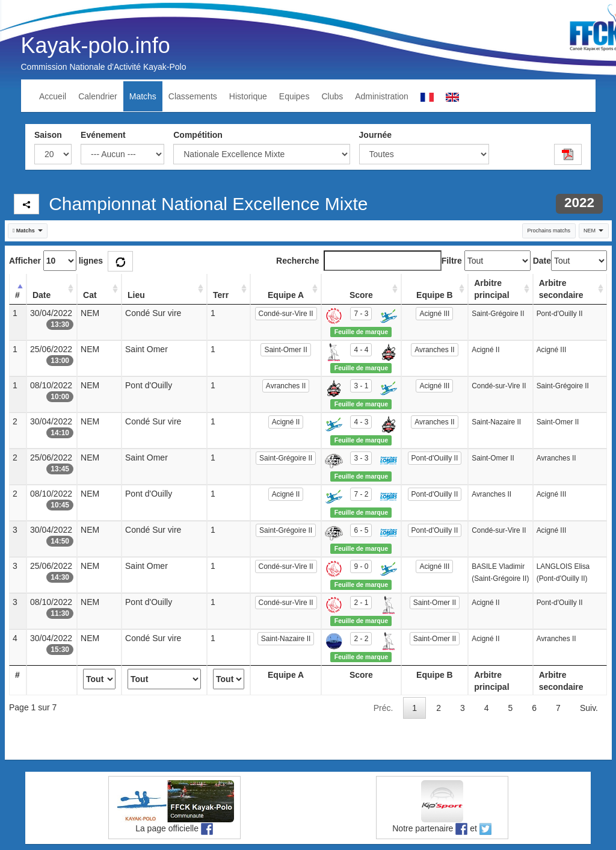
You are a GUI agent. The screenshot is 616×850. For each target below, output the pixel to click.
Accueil (53, 96)
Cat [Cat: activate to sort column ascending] (90, 295)
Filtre (452, 261)
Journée (375, 135)
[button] (28, 231)
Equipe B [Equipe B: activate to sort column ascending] (435, 295)
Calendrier (98, 96)
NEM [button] (593, 231)
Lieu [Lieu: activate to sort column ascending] (136, 295)
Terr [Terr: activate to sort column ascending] (221, 295)
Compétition (198, 135)
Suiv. (589, 708)
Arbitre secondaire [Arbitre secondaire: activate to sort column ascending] (561, 289)
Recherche (359, 261)
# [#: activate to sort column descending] (17, 295)
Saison (48, 135)
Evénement (103, 135)
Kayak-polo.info (96, 45)
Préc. (383, 708)
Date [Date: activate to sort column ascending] (42, 295)
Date (542, 261)
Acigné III (434, 314)
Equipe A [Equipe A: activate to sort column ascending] (286, 295)
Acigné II (286, 422)
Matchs (143, 96)
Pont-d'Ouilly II (435, 458)
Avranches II (434, 350)
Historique (248, 96)
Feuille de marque (361, 332)
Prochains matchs (549, 231)
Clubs (332, 96)
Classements (193, 96)
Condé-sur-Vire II (286, 314)
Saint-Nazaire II (286, 639)
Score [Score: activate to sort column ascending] (361, 295)
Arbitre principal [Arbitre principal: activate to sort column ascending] (491, 289)
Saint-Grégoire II (286, 458)
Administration (382, 96)
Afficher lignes (56, 261)
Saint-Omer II (285, 350)
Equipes (294, 96)
